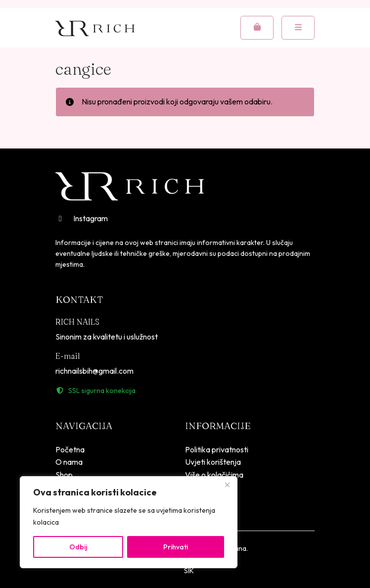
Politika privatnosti (217, 449)
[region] (129, 522)
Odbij (78, 547)
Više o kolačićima (214, 475)
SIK (189, 571)
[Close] (227, 485)
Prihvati (176, 547)
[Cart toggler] (257, 28)
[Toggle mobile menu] (298, 28)
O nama (69, 462)
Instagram (82, 218)
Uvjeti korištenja (213, 462)
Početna (70, 449)
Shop (64, 475)
